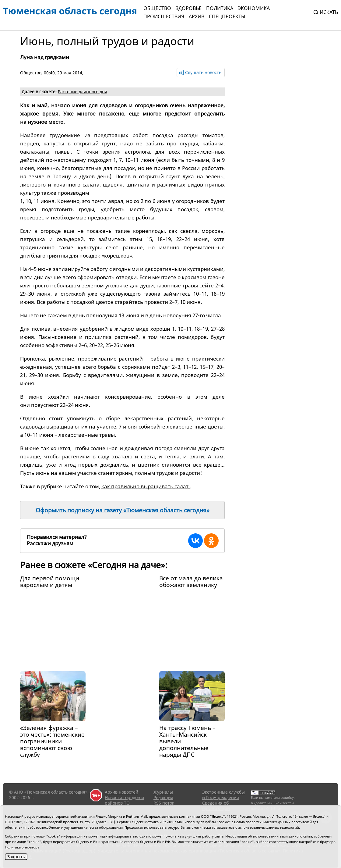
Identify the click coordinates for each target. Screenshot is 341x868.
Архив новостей (121, 792)
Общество (157, 8)
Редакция (163, 797)
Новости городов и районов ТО (124, 800)
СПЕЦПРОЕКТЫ (227, 16)
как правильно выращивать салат (146, 486)
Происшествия (164, 16)
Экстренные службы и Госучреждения (223, 795)
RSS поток (164, 803)
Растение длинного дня (83, 92)
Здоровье (189, 8)
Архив (197, 16)
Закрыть (16, 857)
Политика (220, 8)
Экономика (254, 8)
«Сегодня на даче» (126, 565)
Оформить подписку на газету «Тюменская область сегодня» (123, 510)
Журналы (163, 792)
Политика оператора (22, 847)
